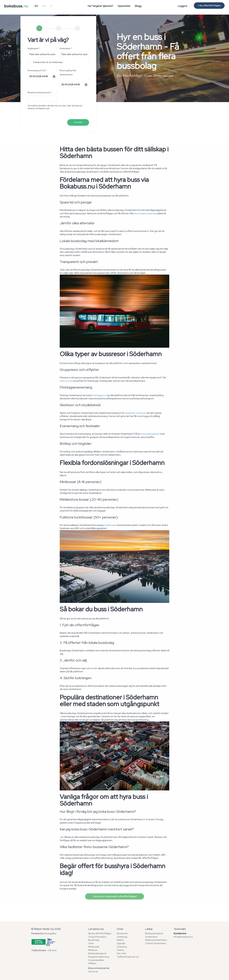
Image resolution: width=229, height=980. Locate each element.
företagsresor (99, 395)
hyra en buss (66, 381)
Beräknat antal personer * (40, 92)
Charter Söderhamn (156, 943)
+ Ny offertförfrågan (209, 6)
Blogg (138, 6)
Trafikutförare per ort (128, 957)
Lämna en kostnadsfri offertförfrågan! (115, 896)
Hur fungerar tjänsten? (100, 6)
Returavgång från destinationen (68, 72)
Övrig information (97, 937)
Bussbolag (94, 940)
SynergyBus (50, 933)
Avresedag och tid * (37, 70)
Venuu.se (93, 971)
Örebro (120, 950)
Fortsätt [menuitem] (78, 122)
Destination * (66, 48)
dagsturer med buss (135, 413)
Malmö (120, 940)
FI (51, 6)
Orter (91, 943)
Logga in (182, 6)
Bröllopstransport (97, 953)
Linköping (122, 947)
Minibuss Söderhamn (156, 940)
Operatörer (124, 6)
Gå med (52, 950)
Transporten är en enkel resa (45, 62)
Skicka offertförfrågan (100, 933)
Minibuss (93, 950)
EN (44, 6)
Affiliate (92, 963)
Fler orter (122, 953)
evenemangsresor (150, 434)
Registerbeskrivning (99, 957)
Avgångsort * (34, 48)
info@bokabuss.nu (183, 937)
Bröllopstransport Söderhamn (154, 935)
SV (36, 6)
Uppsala (121, 943)
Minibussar (94, 947)
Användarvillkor (96, 960)
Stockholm (122, 933)
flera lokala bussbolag (145, 213)
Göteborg (122, 937)
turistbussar (110, 525)
